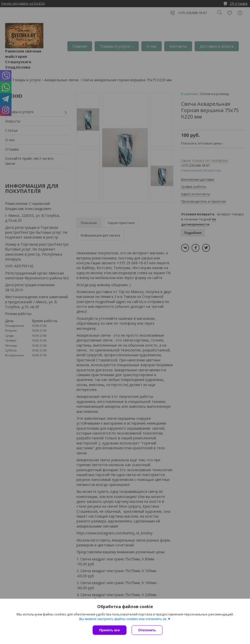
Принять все (110, 630)
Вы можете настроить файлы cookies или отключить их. (123, 619)
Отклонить (147, 630)
